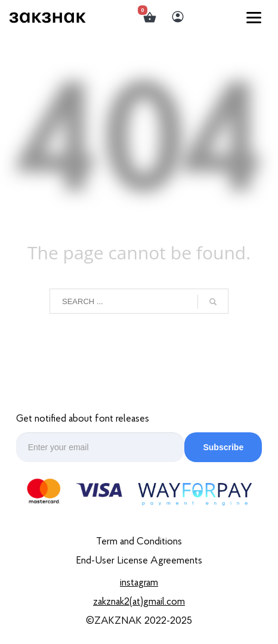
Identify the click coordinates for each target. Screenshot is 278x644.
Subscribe (223, 447)
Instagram (139, 583)
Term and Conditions (139, 542)
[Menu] (254, 17)
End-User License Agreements (139, 561)
